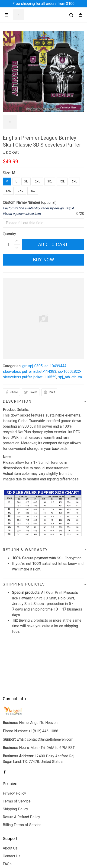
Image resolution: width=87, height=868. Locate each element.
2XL (37, 182)
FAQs (7, 826)
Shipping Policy (15, 771)
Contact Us (12, 818)
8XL (33, 191)
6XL (8, 191)
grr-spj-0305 (32, 366)
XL (26, 182)
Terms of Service (17, 763)
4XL (62, 182)
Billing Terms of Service (22, 787)
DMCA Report (33, 855)
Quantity (9, 234)
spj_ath (64, 377)
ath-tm (77, 377)
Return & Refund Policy (21, 779)
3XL (50, 182)
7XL (21, 191)
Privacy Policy (14, 756)
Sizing (8, 834)
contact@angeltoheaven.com (50, 702)
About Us (10, 810)
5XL (74, 182)
